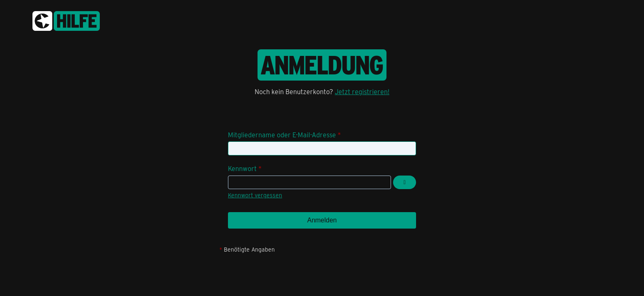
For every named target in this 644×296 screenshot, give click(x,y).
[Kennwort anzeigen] (405, 183)
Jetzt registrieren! (362, 91)
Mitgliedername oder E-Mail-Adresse (282, 135)
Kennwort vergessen (255, 195)
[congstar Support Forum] (66, 20)
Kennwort (242, 168)
